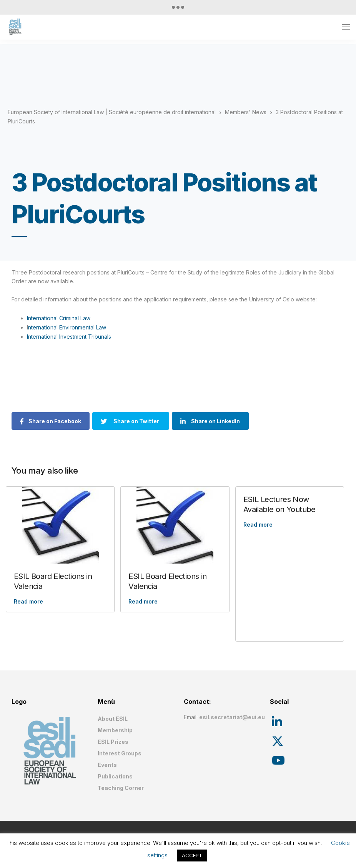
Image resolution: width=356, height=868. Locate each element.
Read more (28, 601)
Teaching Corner (121, 788)
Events (107, 765)
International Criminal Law (59, 318)
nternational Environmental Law (67, 327)
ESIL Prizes (113, 742)
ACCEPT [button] (192, 855)
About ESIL (113, 719)
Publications (115, 776)
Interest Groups (120, 753)
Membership (115, 730)
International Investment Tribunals (69, 337)
